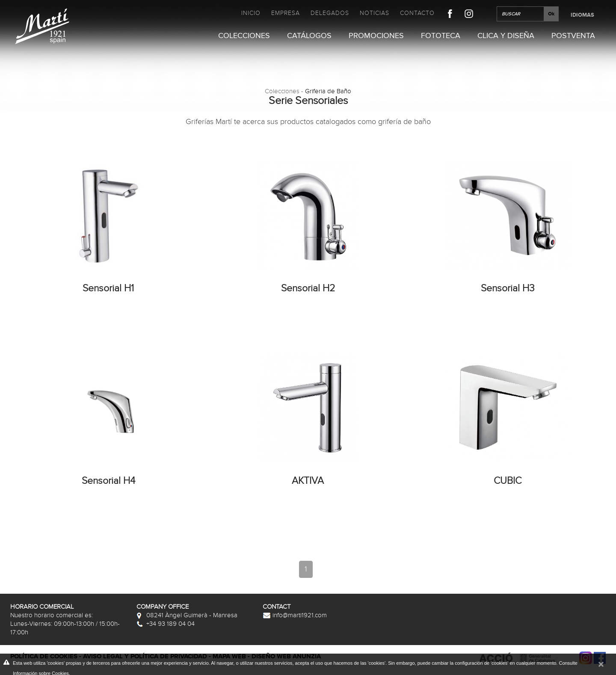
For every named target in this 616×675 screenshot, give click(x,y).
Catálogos (309, 36)
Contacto (417, 13)
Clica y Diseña (506, 36)
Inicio (251, 13)
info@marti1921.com (295, 615)
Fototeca (441, 36)
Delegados (330, 13)
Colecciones (244, 36)
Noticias (375, 13)
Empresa (286, 13)
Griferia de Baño (328, 91)
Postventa (573, 36)
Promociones (376, 36)
